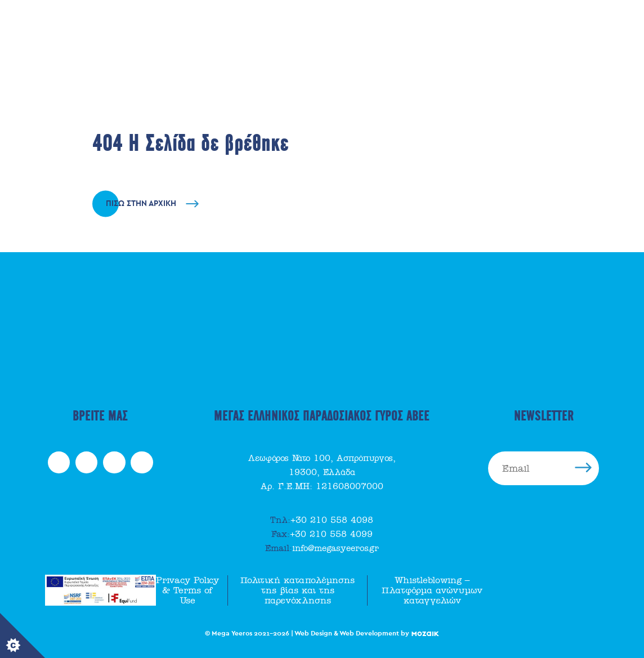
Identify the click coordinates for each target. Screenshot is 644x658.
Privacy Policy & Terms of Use (187, 590)
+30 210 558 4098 (322, 520)
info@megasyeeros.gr (322, 548)
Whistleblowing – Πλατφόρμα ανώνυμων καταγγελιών (432, 590)
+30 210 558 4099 (322, 534)
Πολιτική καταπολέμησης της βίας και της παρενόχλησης (298, 590)
